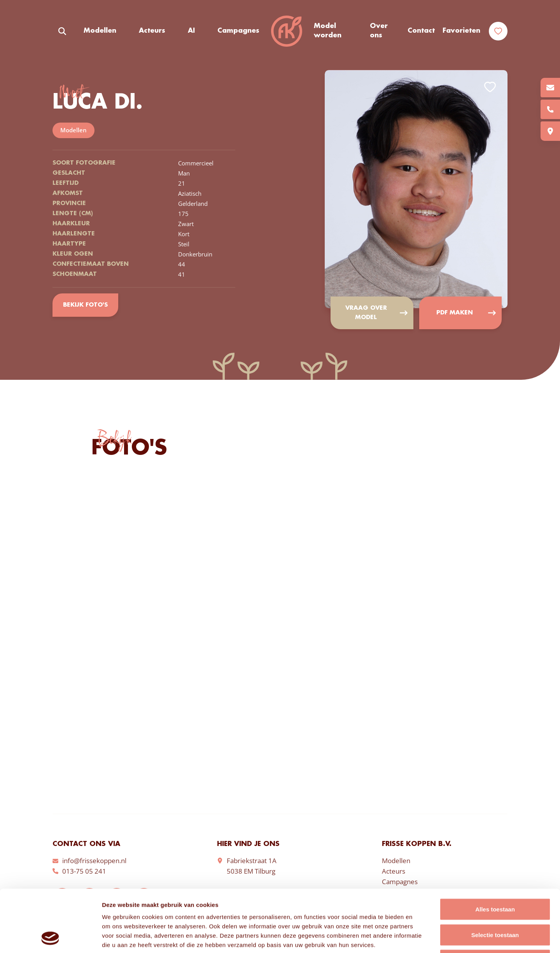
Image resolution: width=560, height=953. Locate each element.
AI (191, 31)
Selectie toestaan (495, 877)
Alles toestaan (495, 851)
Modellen (100, 31)
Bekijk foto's (85, 305)
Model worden (328, 31)
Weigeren (495, 902)
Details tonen (420, 938)
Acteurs (152, 31)
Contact (421, 31)
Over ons (379, 31)
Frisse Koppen (287, 31)
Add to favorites (490, 87)
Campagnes (238, 31)
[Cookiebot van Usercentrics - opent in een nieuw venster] (50, 938)
